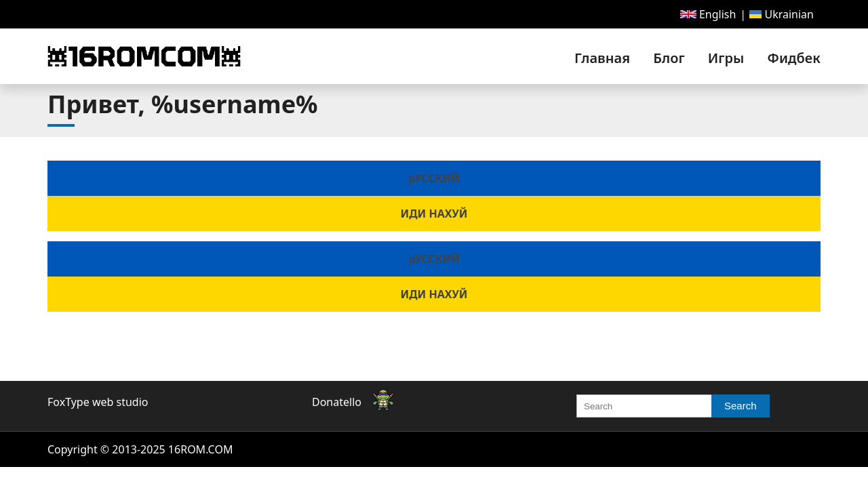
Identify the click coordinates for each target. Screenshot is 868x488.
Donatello (337, 402)
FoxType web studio (98, 402)
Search (741, 406)
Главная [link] (602, 58)
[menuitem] (708, 14)
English (708, 14)
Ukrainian (782, 14)
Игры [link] (726, 58)
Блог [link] (669, 58)
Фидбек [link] (794, 58)
